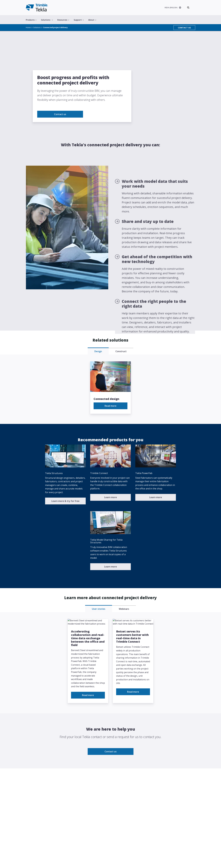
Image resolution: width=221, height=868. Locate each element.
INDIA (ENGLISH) (171, 8)
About (92, 20)
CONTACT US (184, 28)
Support (79, 20)
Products (31, 20)
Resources (63, 20)
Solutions (47, 20)
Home (28, 27)
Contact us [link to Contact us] (60, 128)
